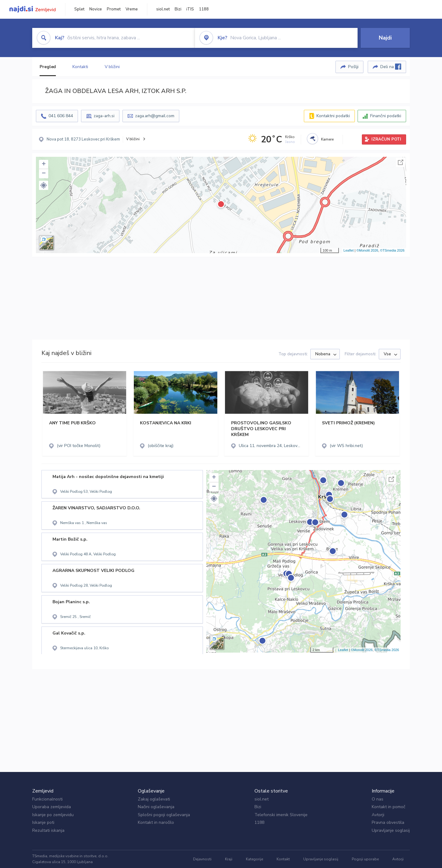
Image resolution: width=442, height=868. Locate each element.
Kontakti (80, 67)
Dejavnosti (202, 859)
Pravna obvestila (388, 822)
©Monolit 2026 (367, 250)
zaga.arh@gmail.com (155, 116)
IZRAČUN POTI (386, 139)
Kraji (229, 859)
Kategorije (254, 859)
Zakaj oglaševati (154, 799)
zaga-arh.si (104, 116)
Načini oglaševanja (156, 807)
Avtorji (378, 815)
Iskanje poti (43, 822)
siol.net (163, 9)
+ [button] (44, 164)
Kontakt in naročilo (156, 822)
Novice (96, 9)
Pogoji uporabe (365, 859)
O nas (378, 799)
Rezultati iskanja (48, 830)
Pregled (48, 67)
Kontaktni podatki (333, 116)
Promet (114, 9)
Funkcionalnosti (47, 799)
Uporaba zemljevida (52, 807)
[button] (44, 185)
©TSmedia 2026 (392, 250)
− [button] (44, 174)
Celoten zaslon (401, 162)
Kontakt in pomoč (388, 807)
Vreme (132, 9)
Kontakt (283, 859)
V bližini (112, 67)
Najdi (385, 38)
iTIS (190, 9)
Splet (79, 9)
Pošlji (353, 67)
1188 (204, 9)
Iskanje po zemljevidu (53, 815)
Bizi (178, 9)
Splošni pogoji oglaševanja (164, 815)
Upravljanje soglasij (391, 830)
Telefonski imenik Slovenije (281, 815)
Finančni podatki (386, 116)
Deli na (391, 67)
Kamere (327, 139)
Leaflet (349, 250)
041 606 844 (61, 116)
